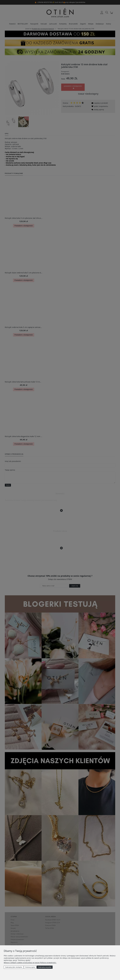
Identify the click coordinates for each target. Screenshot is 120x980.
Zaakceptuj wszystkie (45, 967)
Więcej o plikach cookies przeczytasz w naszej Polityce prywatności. (30, 963)
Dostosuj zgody (30, 967)
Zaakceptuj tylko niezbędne (14, 967)
